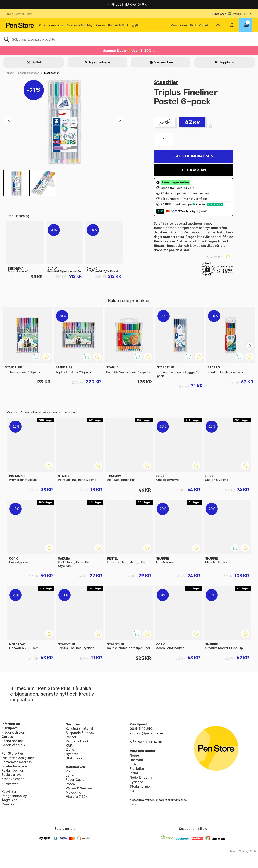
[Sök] (129, 39)
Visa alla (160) (76, 797)
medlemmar (201, 193)
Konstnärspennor (28, 73)
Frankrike (137, 769)
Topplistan (227, 62)
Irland (134, 773)
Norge (134, 755)
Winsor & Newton (79, 788)
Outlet (204, 25)
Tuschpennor (51, 73)
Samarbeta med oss (17, 762)
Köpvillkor (9, 792)
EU (132, 791)
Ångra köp (9, 800)
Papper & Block (119, 25)
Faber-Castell (76, 780)
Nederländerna (141, 777)
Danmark (136, 760)
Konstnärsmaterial (51, 25)
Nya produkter (100, 62)
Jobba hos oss (12, 741)
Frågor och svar (13, 732)
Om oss (7, 737)
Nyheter (72, 754)
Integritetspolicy (14, 796)
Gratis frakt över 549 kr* (129, 4)
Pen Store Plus (13, 753)
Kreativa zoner (13, 779)
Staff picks (74, 758)
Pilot (69, 771)
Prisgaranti (10, 783)
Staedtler (166, 82)
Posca (70, 784)
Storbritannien (141, 786)
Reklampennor (12, 770)
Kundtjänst (219, 14)
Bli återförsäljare (14, 766)
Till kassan (193, 170)
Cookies (8, 804)
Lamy (70, 775)
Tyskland (137, 782)
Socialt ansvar (12, 775)
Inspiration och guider (18, 758)
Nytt (193, 25)
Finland (135, 764)
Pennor (100, 25)
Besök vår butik (13, 745)
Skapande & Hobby (80, 25)
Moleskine (73, 792)
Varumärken (179, 25)
